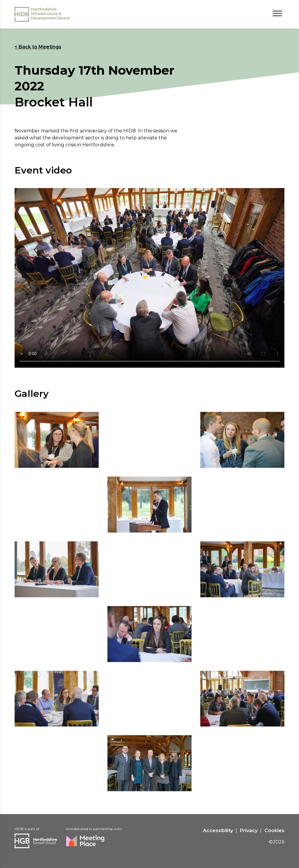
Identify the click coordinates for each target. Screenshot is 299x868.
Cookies (274, 831)
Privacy (249, 831)
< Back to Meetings (38, 47)
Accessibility (218, 831)
